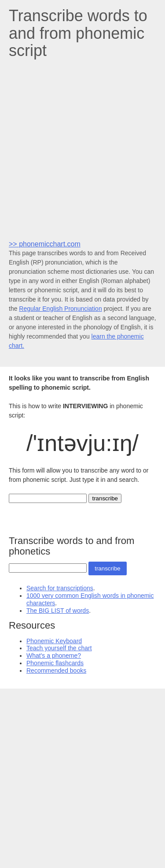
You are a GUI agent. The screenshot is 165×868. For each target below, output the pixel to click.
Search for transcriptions (60, 588)
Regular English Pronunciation (60, 309)
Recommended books (56, 671)
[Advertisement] (82, 149)
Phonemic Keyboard (54, 641)
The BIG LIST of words (58, 611)
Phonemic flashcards (55, 663)
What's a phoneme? (54, 656)
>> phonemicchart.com (45, 244)
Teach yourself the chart (59, 648)
